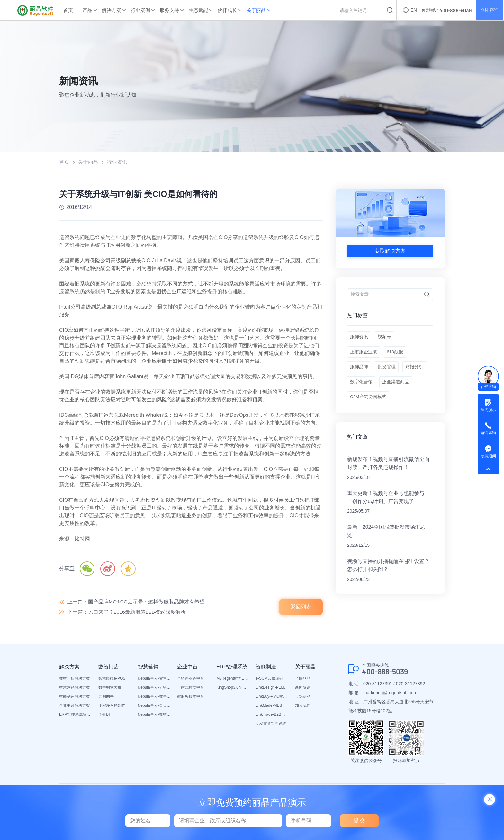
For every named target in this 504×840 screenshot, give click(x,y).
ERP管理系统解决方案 (76, 715)
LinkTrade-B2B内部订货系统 (272, 715)
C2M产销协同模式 (368, 402)
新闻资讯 (303, 688)
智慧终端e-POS (112, 679)
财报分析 (416, 370)
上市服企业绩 (364, 354)
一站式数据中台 (191, 688)
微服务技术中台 (191, 697)
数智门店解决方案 (75, 679)
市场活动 (303, 697)
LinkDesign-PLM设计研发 (272, 688)
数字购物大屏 (110, 688)
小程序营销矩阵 (112, 706)
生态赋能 (198, 10)
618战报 (396, 354)
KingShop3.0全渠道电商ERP (233, 688)
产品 (87, 10)
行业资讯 (117, 162)
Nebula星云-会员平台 (154, 706)
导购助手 (106, 697)
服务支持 (169, 10)
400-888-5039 (387, 673)
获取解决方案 (390, 251)
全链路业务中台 (191, 679)
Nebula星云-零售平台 (154, 679)
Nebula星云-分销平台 (154, 688)
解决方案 (112, 10)
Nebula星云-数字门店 (154, 697)
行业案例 (140, 10)
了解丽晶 (303, 679)
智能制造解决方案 (75, 697)
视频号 (385, 338)
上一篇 (136, 602)
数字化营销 (361, 386)
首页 (68, 10)
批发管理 (387, 370)
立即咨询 (489, 10)
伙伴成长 (227, 10)
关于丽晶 (256, 10)
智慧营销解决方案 (75, 688)
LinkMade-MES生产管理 (272, 706)
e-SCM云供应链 (269, 679)
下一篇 (127, 613)
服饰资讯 (359, 338)
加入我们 (303, 706)
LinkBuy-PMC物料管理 (272, 697)
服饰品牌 (359, 370)
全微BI (104, 715)
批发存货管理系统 (271, 724)
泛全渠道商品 (396, 386)
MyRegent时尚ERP (233, 679)
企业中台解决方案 (75, 706)
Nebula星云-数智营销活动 (154, 715)
